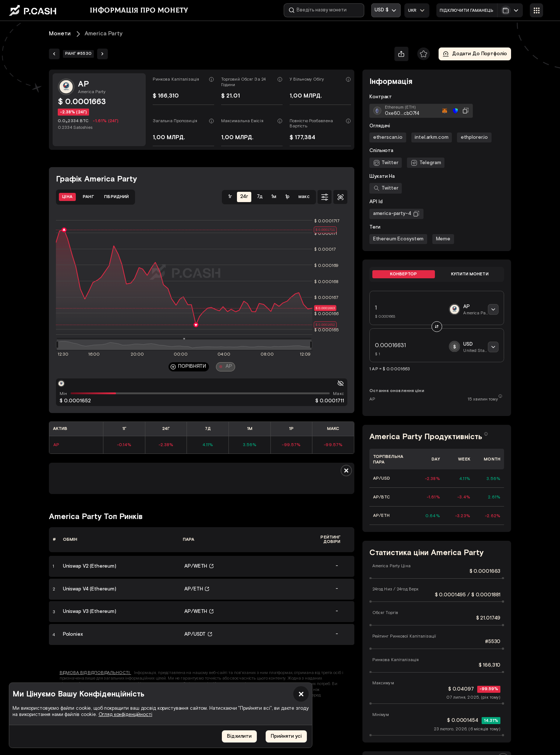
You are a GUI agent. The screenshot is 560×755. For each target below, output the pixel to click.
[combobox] (417, 10)
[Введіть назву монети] (324, 10)
